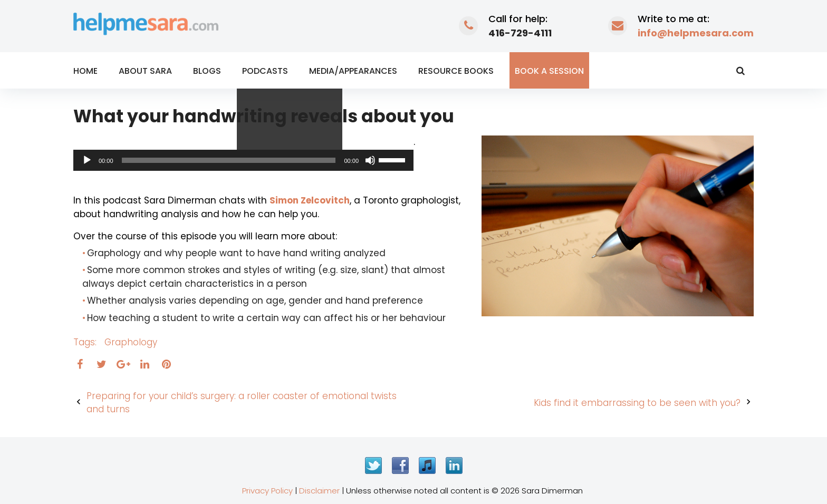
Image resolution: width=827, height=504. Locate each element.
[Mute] (370, 160)
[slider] (229, 160)
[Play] (87, 160)
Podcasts (265, 71)
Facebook (400, 466)
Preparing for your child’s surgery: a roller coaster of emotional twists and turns (242, 403)
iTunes (427, 466)
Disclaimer (319, 491)
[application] (243, 160)
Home (85, 71)
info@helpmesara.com (696, 33)
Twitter (373, 466)
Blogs (207, 71)
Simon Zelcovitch (310, 200)
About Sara (145, 71)
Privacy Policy (267, 491)
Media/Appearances (353, 71)
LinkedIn (454, 466)
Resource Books (456, 71)
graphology (131, 342)
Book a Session (549, 71)
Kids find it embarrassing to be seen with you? (637, 403)
